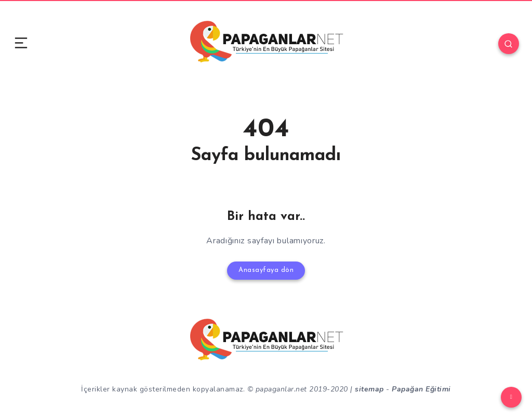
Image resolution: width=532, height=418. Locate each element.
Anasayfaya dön (266, 269)
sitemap (369, 386)
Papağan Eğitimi (421, 386)
